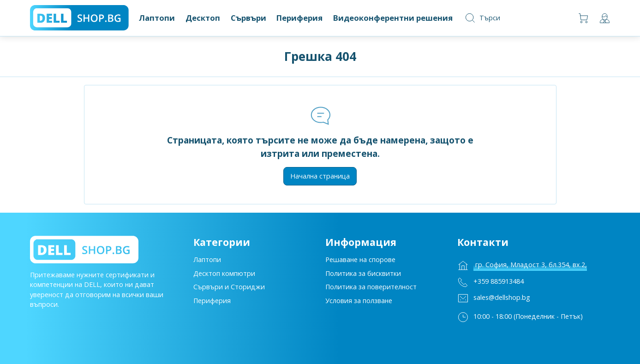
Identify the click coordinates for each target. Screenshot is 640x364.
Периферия (212, 304)
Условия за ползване (359, 304)
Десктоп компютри (224, 277)
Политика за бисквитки (363, 277)
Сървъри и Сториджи (229, 290)
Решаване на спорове (360, 263)
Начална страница (320, 176)
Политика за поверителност (371, 290)
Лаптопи (207, 263)
